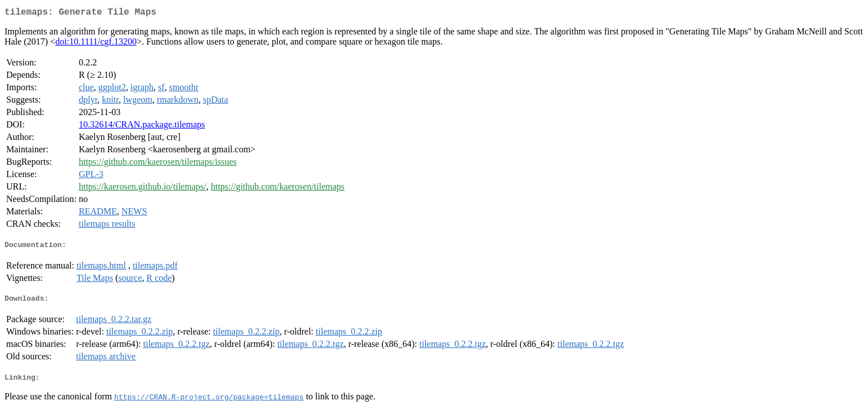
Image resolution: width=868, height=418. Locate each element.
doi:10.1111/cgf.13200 (96, 44)
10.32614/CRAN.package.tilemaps (142, 127)
